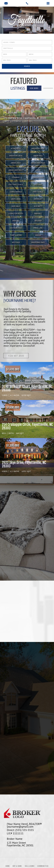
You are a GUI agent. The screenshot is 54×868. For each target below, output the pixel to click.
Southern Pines (16, 228)
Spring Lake (38, 228)
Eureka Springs (16, 192)
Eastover (38, 185)
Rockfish (38, 221)
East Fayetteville (16, 185)
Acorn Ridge (16, 149)
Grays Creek (16, 199)
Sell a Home (30, 866)
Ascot (38, 170)
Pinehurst (38, 214)
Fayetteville (38, 192)
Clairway (16, 177)
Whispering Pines (38, 242)
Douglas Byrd (38, 177)
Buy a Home (17, 866)
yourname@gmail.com (20, 827)
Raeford (16, 221)
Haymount (38, 199)
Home (8, 866)
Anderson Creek (38, 149)
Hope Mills (16, 206)
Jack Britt (38, 206)
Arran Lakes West (38, 163)
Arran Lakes (16, 163)
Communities (43, 866)
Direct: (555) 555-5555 (20, 830)
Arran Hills (38, 156)
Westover (16, 242)
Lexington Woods (16, 214)
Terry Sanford (16, 235)
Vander (38, 235)
